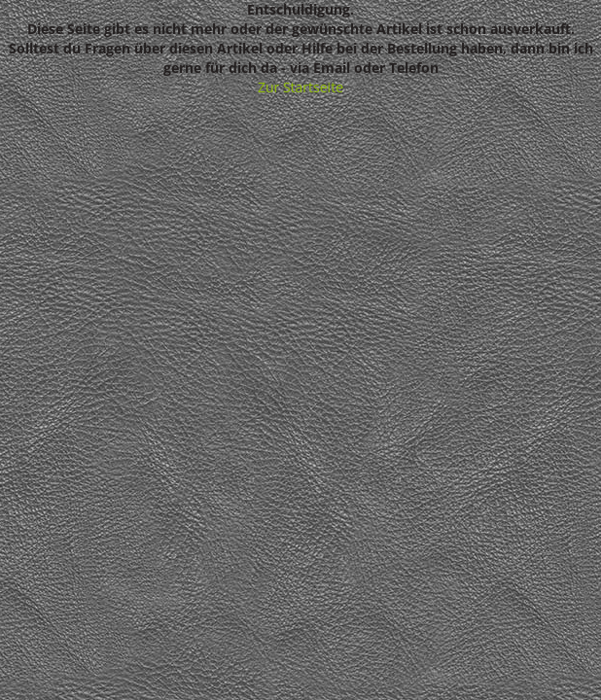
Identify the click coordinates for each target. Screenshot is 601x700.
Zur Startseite (300, 87)
